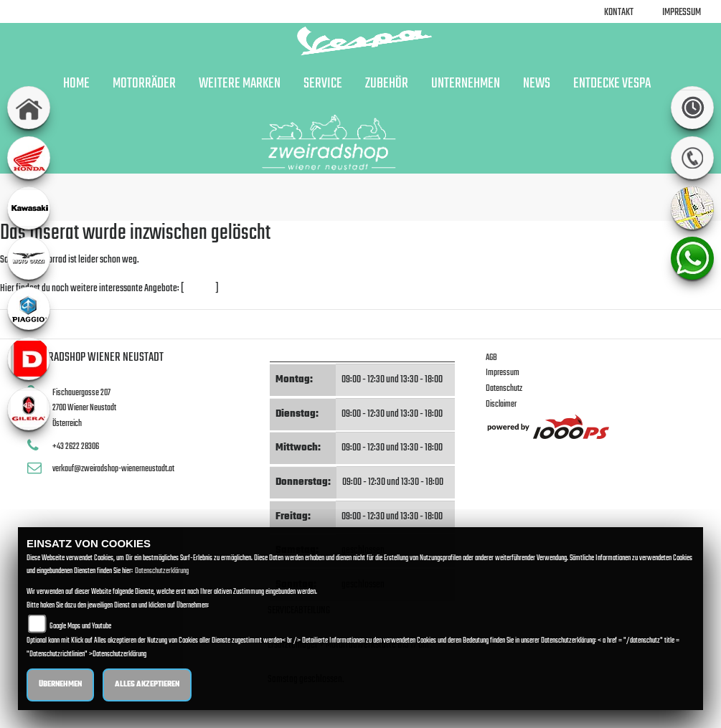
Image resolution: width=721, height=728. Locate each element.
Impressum (682, 13)
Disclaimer (501, 404)
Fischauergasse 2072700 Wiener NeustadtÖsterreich (84, 408)
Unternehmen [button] (466, 84)
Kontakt (619, 13)
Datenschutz (504, 388)
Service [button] (323, 84)
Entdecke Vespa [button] (612, 84)
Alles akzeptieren (147, 685)
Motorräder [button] (144, 84)
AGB (491, 358)
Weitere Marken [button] (240, 84)
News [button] (537, 84)
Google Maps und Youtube (80, 627)
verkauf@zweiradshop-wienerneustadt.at (113, 469)
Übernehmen (60, 685)
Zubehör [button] (387, 84)
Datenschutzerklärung (162, 571)
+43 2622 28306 (76, 446)
